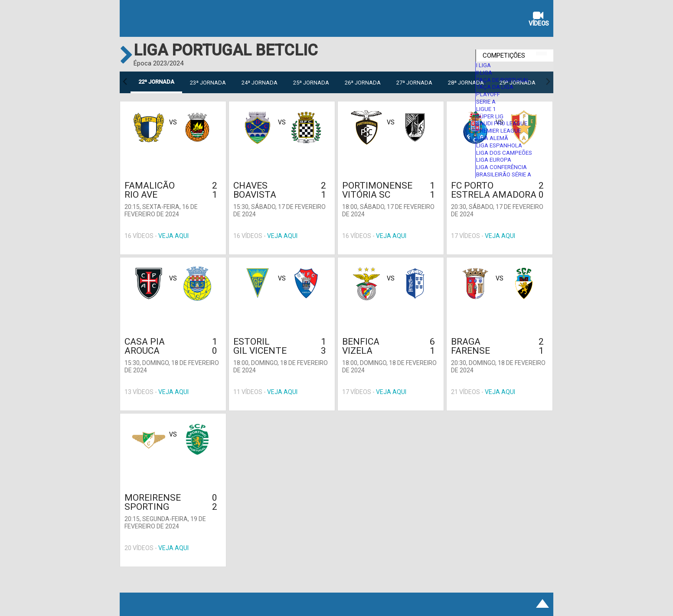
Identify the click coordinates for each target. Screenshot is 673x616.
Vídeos (539, 20)
